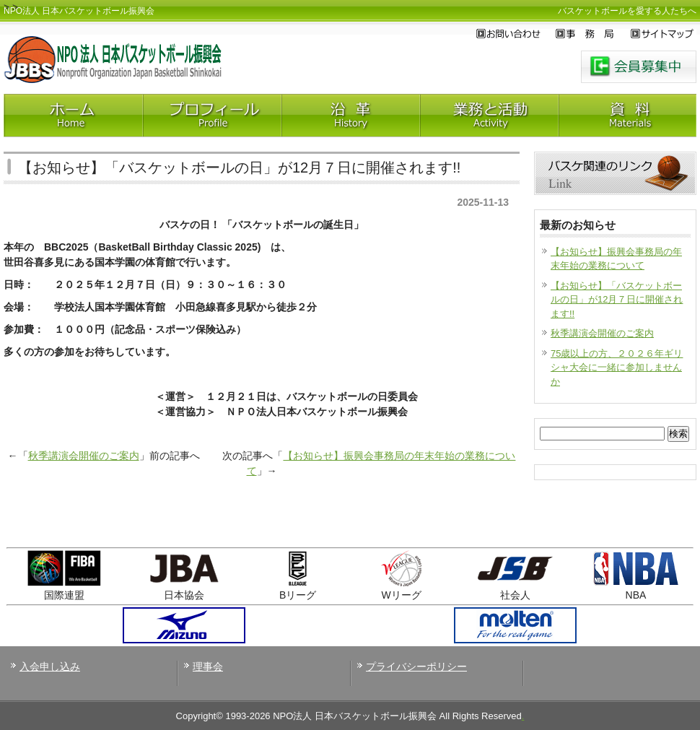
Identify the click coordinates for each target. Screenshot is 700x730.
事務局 (593, 34)
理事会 (208, 666)
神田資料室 (627, 116)
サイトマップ (664, 34)
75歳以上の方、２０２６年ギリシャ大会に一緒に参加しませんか (617, 368)
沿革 (350, 116)
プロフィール (211, 116)
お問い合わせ (516, 34)
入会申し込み (50, 666)
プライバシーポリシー (416, 666)
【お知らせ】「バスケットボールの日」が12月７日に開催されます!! (617, 300)
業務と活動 (489, 116)
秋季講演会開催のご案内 (84, 456)
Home (73, 116)
